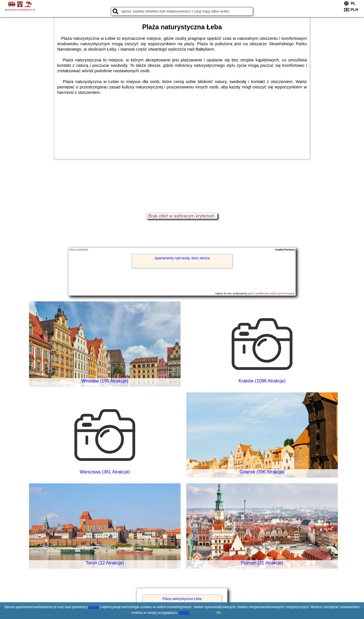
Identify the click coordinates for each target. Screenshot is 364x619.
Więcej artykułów (79, 250)
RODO (184, 613)
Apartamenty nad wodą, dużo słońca (182, 258)
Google (94, 607)
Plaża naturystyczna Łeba (182, 599)
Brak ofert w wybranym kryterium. (182, 216)
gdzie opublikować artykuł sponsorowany (271, 293)
